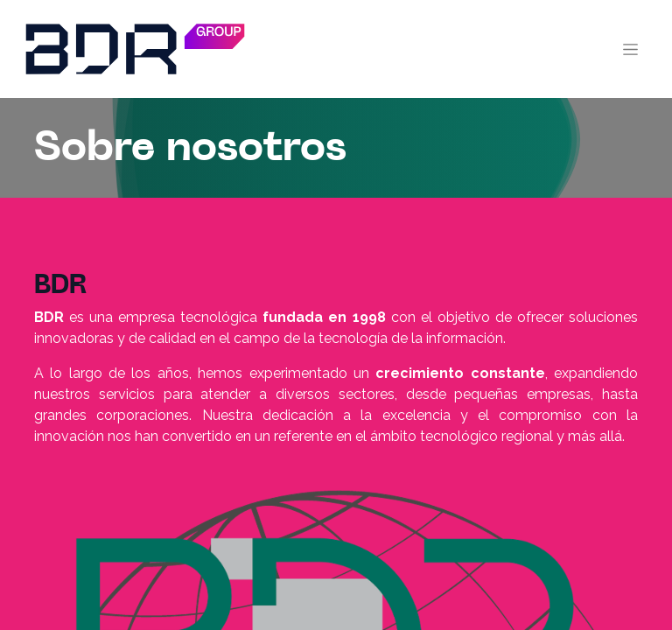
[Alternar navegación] (630, 49)
